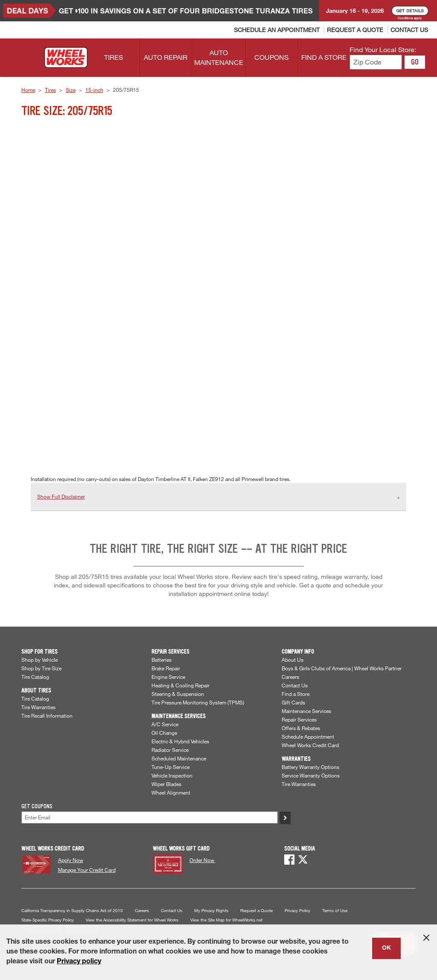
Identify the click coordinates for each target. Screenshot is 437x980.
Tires (50, 90)
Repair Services (299, 719)
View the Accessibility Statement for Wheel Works (132, 920)
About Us (293, 660)
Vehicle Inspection (172, 775)
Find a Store (296, 694)
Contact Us (295, 685)
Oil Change (164, 733)
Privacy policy (79, 962)
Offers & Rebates (301, 728)
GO (415, 62)
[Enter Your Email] (150, 817)
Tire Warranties (38, 707)
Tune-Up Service (170, 767)
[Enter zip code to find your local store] (376, 62)
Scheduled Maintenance (179, 758)
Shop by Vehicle (39, 660)
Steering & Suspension (178, 694)
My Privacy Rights (211, 911)
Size (71, 90)
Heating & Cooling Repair (181, 685)
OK (386, 948)
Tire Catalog (35, 677)
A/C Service (165, 724)
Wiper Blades (166, 784)
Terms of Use (335, 911)
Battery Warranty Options (310, 767)
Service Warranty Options (311, 775)
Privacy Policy (297, 911)
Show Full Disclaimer (61, 496)
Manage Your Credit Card (87, 870)
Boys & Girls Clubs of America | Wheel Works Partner (342, 668)
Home (28, 90)
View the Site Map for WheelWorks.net (226, 920)
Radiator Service (170, 750)
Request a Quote (256, 911)
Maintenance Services (306, 711)
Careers (290, 677)
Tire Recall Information (47, 716)
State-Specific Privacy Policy (48, 920)
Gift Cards (293, 702)
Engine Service (168, 677)
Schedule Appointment (308, 736)
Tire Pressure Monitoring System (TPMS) (198, 702)
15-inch (94, 90)
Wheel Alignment (171, 792)
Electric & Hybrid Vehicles (180, 741)
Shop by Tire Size (41, 668)
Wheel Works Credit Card (310, 745)
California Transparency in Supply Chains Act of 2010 (72, 911)
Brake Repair (166, 668)
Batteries (162, 660)
